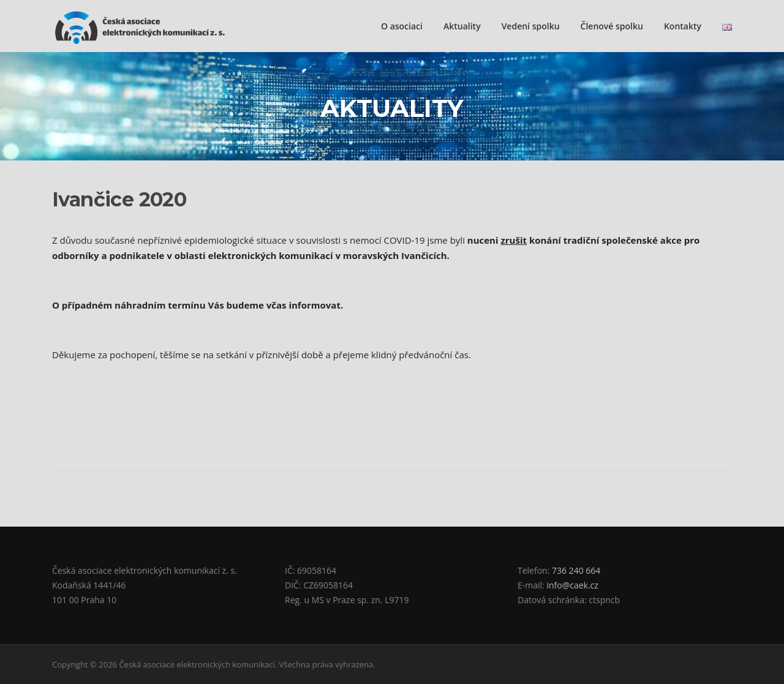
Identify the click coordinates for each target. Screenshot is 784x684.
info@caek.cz (572, 585)
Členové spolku (612, 26)
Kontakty (683, 26)
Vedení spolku (531, 26)
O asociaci (402, 26)
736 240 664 (576, 570)
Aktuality (462, 26)
